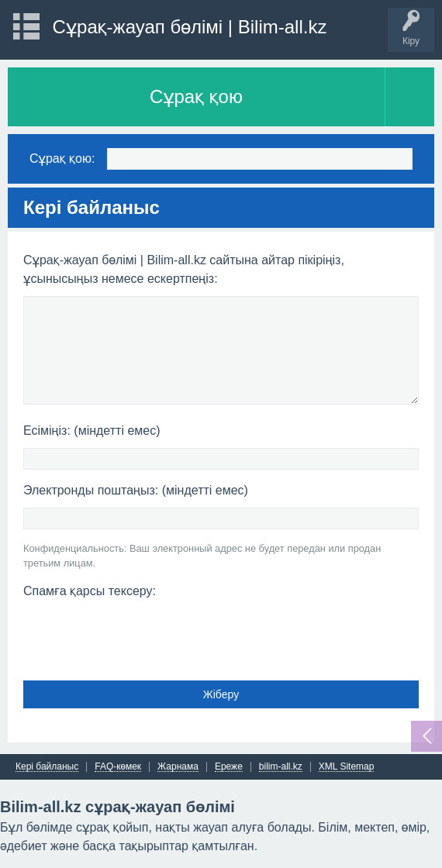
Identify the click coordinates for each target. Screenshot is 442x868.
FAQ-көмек (118, 767)
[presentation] (141, 635)
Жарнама (178, 767)
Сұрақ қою (196, 96)
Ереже (229, 767)
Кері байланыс (47, 767)
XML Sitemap (347, 767)
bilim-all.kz (281, 767)
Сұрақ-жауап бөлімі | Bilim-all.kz (190, 27)
